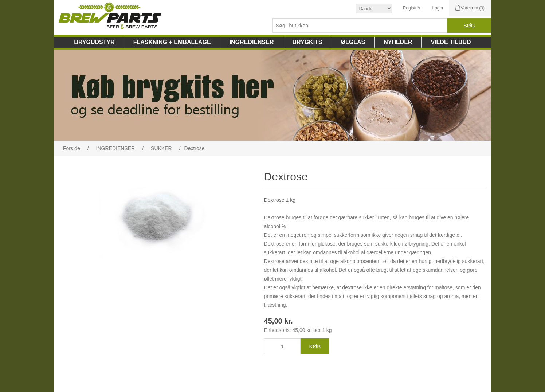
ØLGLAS (353, 42)
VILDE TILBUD (451, 42)
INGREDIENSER (252, 42)
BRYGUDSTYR (94, 42)
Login (437, 8)
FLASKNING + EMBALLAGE (172, 42)
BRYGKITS (307, 42)
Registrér (412, 8)
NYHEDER (398, 42)
